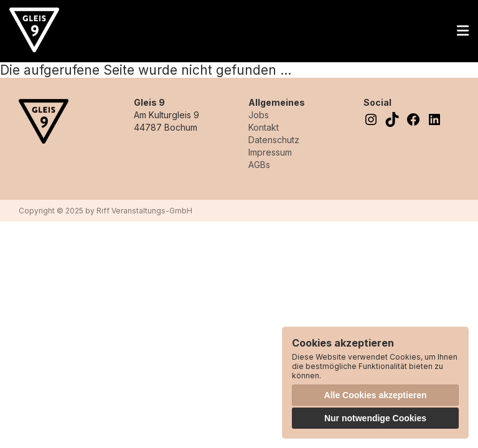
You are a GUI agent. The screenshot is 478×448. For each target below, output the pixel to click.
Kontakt (264, 127)
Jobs (259, 115)
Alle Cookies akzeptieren (376, 395)
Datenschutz (274, 140)
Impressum (270, 152)
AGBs (259, 165)
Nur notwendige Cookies (375, 418)
